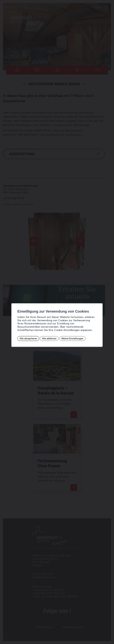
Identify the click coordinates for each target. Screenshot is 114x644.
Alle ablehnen (49, 339)
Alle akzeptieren (28, 339)
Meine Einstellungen (72, 339)
